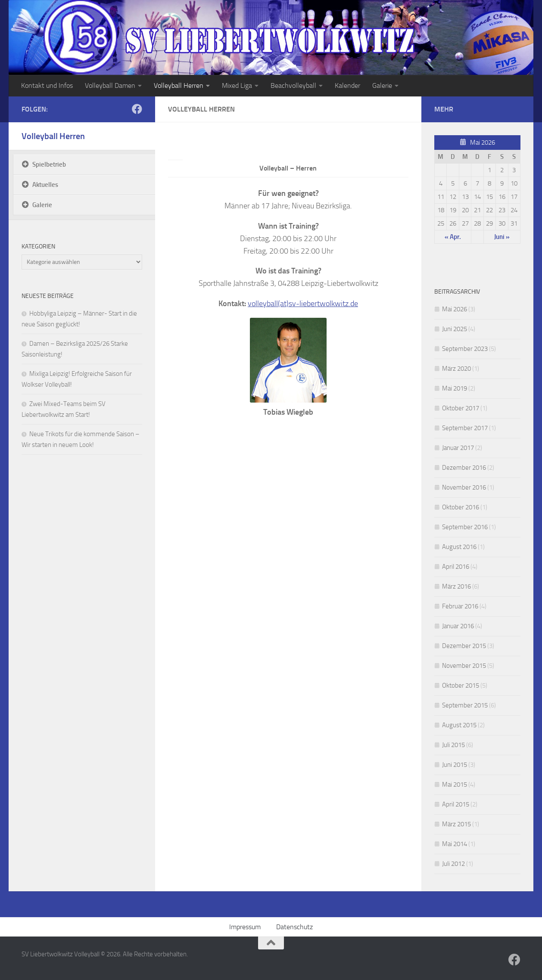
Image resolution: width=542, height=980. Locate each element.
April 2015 (456, 804)
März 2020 (456, 369)
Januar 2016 (458, 626)
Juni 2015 (455, 765)
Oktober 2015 (461, 685)
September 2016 (465, 527)
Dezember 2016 (464, 468)
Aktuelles (45, 185)
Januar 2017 (458, 448)
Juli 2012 (453, 864)
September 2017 (465, 428)
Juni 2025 (455, 329)
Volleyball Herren (179, 85)
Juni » (502, 237)
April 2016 (456, 567)
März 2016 (456, 586)
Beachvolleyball (293, 85)
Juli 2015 (453, 745)
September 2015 (465, 705)
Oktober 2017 (461, 408)
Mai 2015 (455, 785)
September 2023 (465, 349)
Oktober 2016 (461, 507)
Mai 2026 (455, 309)
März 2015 (456, 824)
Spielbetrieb (49, 164)
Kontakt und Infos (47, 85)
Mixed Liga (237, 85)
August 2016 (459, 547)
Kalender (347, 85)
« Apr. (453, 237)
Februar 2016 (460, 606)
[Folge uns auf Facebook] (137, 109)
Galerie (382, 85)
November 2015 (464, 666)
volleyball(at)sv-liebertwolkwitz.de (303, 304)
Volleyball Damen (110, 85)
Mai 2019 (455, 388)
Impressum (245, 927)
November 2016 (464, 487)
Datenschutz (294, 927)
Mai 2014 (455, 844)
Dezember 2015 (464, 646)
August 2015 (459, 725)
